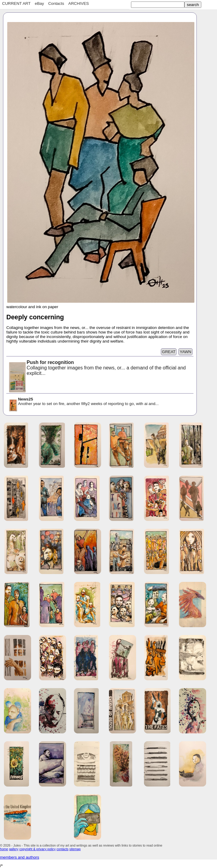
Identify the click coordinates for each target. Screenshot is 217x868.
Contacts (56, 3)
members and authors (20, 857)
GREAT (169, 352)
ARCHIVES (78, 3)
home (4, 849)
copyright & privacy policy (37, 849)
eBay (39, 3)
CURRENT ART (16, 3)
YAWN (185, 352)
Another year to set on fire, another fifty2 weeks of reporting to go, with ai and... (83, 402)
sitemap (75, 849)
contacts (62, 849)
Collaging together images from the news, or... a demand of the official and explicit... (97, 368)
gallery (14, 849)
